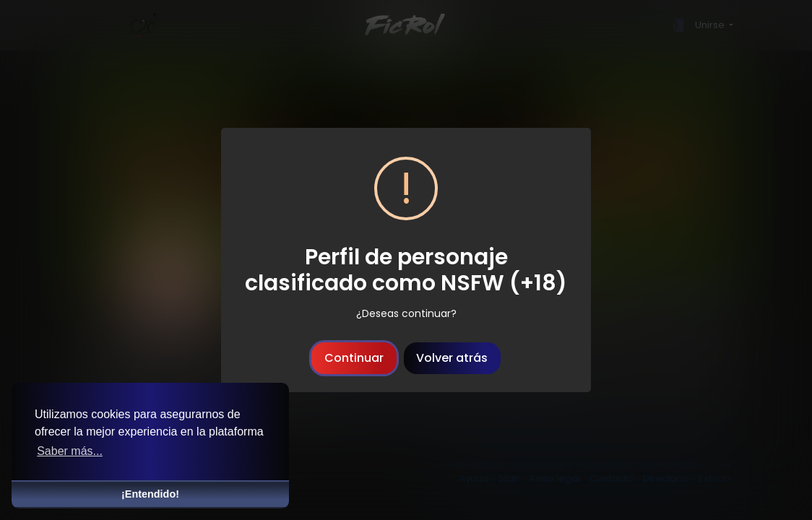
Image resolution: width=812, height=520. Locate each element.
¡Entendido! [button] (150, 494)
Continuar (354, 358)
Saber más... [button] (70, 451)
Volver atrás (452, 358)
